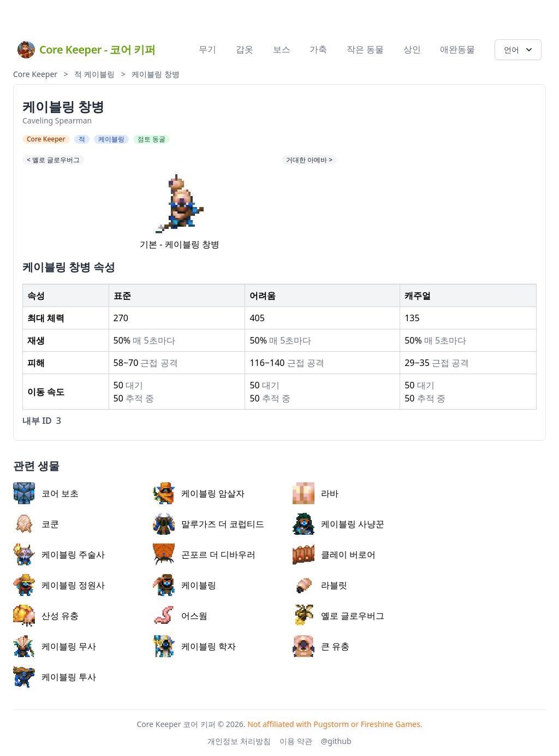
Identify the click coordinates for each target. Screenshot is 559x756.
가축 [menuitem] (318, 49)
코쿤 (36, 524)
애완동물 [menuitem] (457, 49)
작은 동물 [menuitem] (365, 49)
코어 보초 (46, 493)
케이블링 (99, 74)
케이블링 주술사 (59, 554)
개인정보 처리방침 (239, 741)
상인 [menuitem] (412, 49)
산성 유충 (46, 616)
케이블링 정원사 (59, 585)
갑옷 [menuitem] (245, 49)
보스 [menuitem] (282, 49)
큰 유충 (321, 646)
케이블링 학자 (194, 646)
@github (336, 741)
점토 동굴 (151, 139)
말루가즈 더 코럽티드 (209, 524)
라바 (316, 493)
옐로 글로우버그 (338, 616)
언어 (519, 50)
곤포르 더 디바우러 (204, 554)
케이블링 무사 (55, 646)
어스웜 (180, 616)
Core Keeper (35, 74)
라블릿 (320, 585)
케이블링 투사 (55, 677)
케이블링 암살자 (199, 493)
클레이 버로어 (334, 554)
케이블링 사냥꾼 (338, 524)
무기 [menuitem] (207, 49)
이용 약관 (296, 741)
